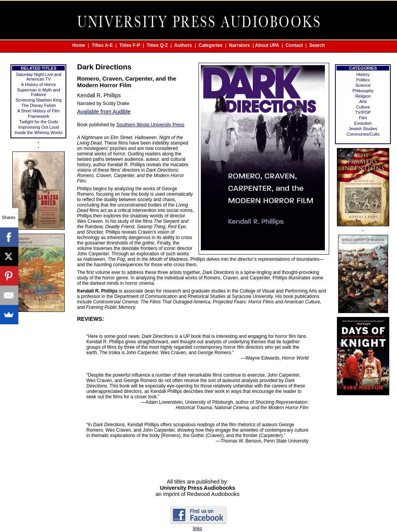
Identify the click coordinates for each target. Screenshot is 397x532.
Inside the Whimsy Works (39, 133)
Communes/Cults (363, 134)
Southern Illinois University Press (150, 125)
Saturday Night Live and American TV (39, 77)
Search (317, 45)
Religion (363, 96)
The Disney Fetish (39, 105)
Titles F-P (130, 45)
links (197, 529)
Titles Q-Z (157, 45)
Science (363, 85)
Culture (363, 107)
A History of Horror (38, 84)
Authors (183, 45)
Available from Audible (104, 112)
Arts (363, 102)
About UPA (267, 45)
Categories (211, 45)
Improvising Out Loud (39, 127)
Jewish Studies (363, 129)
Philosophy (363, 91)
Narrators (240, 45)
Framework (39, 116)
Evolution (363, 123)
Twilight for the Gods (38, 122)
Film (363, 118)
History (363, 74)
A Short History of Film (39, 111)
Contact (294, 45)
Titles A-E (102, 45)
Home (79, 45)
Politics (363, 80)
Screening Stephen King (39, 100)
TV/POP (363, 112)
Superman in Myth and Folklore (39, 92)
